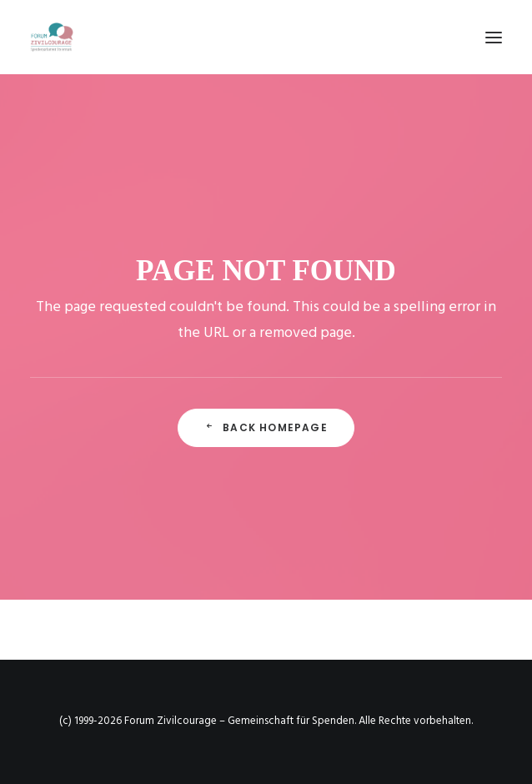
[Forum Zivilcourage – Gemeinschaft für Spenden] (52, 37)
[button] (494, 37)
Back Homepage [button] (266, 427)
